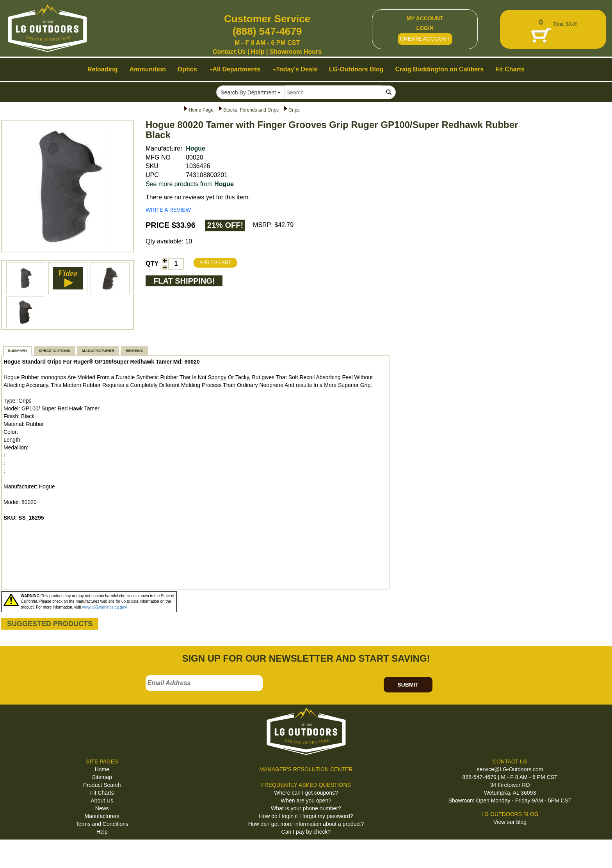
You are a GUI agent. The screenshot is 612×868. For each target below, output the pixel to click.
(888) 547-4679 (267, 31)
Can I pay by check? (306, 832)
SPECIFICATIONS (54, 351)
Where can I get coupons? (306, 793)
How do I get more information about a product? (306, 824)
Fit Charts (102, 793)
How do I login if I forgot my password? (306, 816)
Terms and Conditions (102, 824)
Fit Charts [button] (510, 69)
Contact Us (229, 52)
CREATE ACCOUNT (425, 39)
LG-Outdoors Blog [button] (356, 69)
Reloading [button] (102, 69)
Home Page (201, 110)
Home (102, 769)
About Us (102, 801)
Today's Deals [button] (295, 69)
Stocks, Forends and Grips (251, 110)
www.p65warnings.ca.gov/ (105, 607)
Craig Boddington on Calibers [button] (440, 69)
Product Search (102, 785)
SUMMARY (18, 351)
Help (258, 52)
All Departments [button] (235, 69)
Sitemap (102, 777)
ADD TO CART (215, 263)
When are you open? (306, 801)
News (102, 808)
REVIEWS (134, 351)
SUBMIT (408, 685)
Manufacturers (102, 816)
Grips (294, 110)
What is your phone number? (306, 808)
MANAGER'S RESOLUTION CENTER (306, 769)
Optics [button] (187, 69)
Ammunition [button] (147, 69)
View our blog (510, 822)
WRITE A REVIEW (168, 210)
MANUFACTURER (98, 351)
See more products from (190, 184)
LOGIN (425, 28)
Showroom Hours (296, 52)
